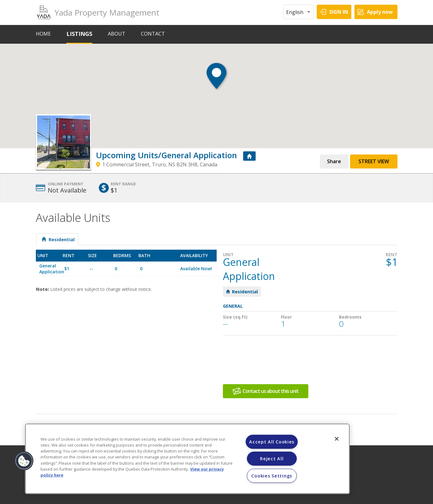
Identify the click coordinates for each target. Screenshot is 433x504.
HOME (43, 34)
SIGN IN (339, 12)
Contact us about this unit (271, 391)
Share (334, 161)
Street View (374, 161)
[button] (217, 81)
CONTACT (153, 34)
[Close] (337, 439)
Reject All (272, 459)
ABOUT (117, 34)
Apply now (380, 12)
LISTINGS (79, 34)
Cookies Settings (272, 476)
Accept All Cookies (272, 442)
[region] (187, 459)
